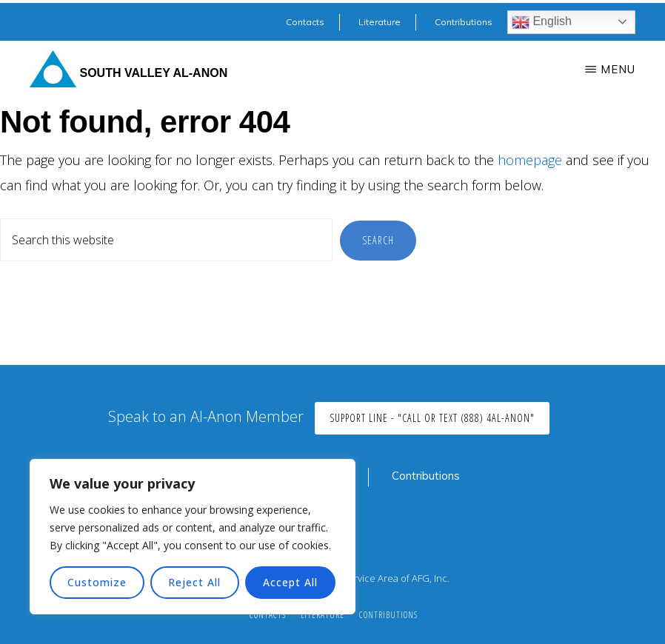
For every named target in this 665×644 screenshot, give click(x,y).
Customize (97, 582)
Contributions (426, 476)
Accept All (290, 582)
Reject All (194, 582)
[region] (193, 537)
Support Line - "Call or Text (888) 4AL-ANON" (432, 418)
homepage (530, 160)
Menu (618, 69)
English (542, 22)
